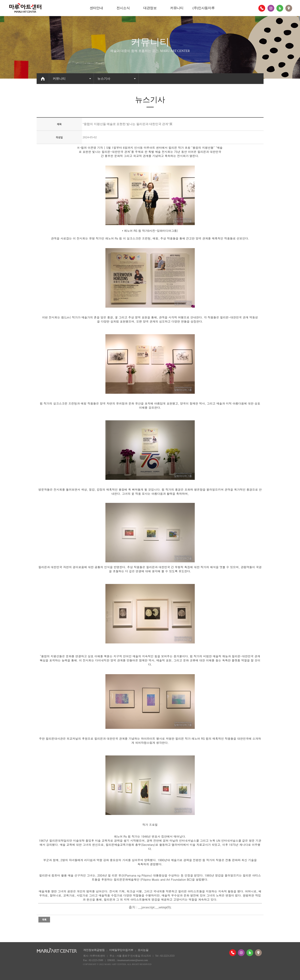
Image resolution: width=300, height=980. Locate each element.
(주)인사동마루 (204, 8)
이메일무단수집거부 (121, 950)
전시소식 (123, 8)
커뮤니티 (177, 8)
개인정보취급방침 (94, 950)
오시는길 (143, 950)
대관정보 (150, 8)
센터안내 (96, 8)
